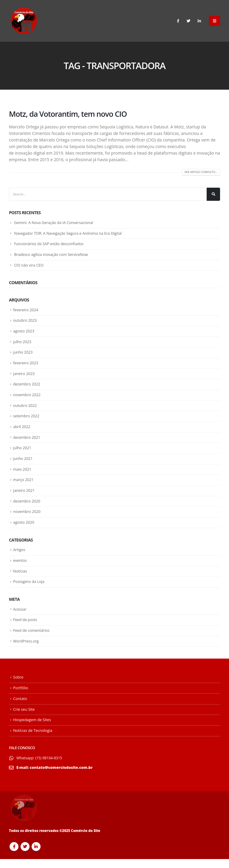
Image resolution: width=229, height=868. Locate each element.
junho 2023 (23, 355)
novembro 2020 (27, 519)
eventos (20, 568)
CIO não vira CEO (29, 267)
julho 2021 (23, 453)
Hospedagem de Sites (32, 729)
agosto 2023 (24, 334)
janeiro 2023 (24, 377)
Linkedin (36, 855)
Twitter (25, 855)
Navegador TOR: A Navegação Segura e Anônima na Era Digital (70, 234)
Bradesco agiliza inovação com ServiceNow (52, 256)
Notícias (20, 579)
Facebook (14, 855)
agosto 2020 (24, 529)
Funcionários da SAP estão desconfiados (50, 245)
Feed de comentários (32, 639)
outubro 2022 (25, 410)
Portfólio (21, 697)
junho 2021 (23, 464)
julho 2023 (23, 344)
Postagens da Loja (29, 590)
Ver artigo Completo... (199, 172)
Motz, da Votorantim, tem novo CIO (68, 114)
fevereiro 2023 (26, 366)
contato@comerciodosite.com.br (62, 776)
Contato (20, 708)
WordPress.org (27, 650)
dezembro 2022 (27, 388)
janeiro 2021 (24, 497)
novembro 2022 (27, 399)
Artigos (20, 557)
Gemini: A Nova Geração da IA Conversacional (55, 223)
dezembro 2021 (27, 442)
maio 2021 (23, 475)
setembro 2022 (27, 421)
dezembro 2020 (27, 508)
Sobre (18, 686)
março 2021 (24, 486)
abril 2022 (22, 432)
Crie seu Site (24, 718)
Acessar (20, 617)
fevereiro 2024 (26, 312)
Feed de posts (26, 628)
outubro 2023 (25, 323)
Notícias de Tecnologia (33, 739)
